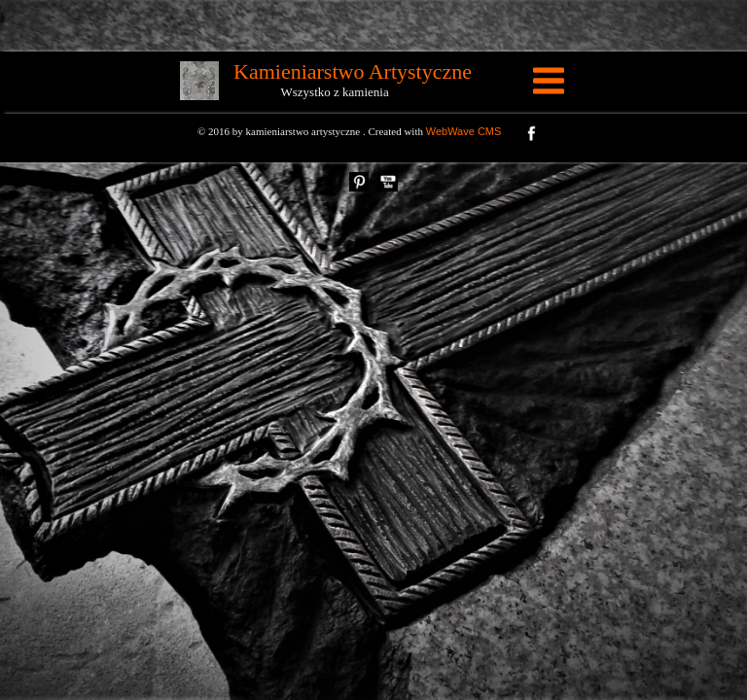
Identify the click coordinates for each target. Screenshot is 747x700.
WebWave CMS (464, 131)
